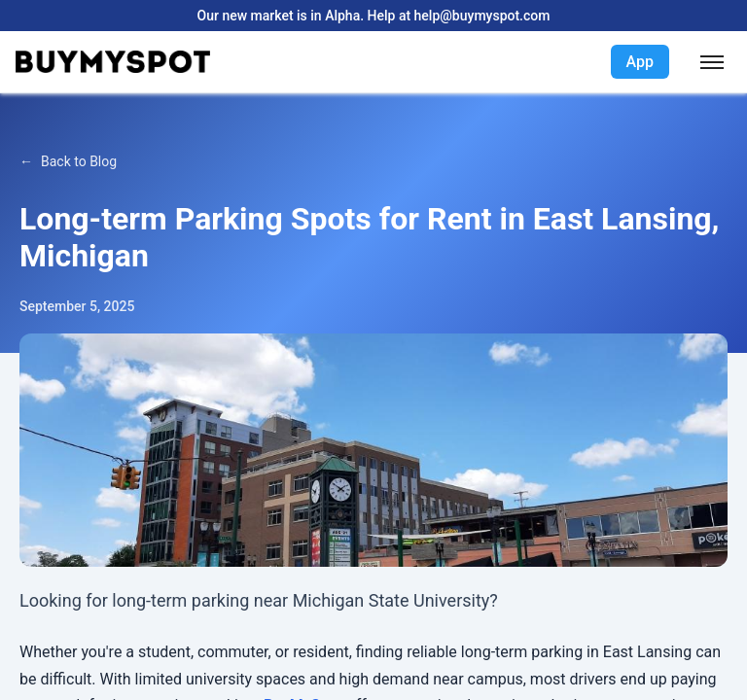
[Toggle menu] (712, 62)
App (640, 62)
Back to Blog (79, 161)
